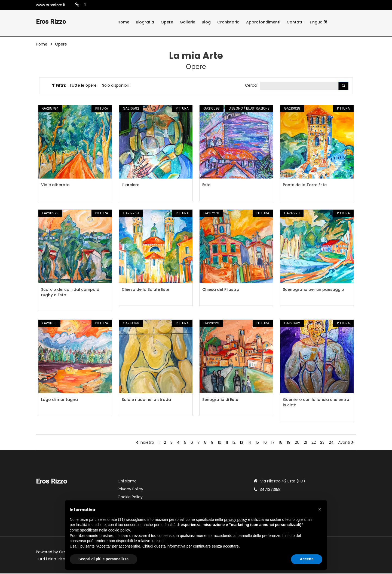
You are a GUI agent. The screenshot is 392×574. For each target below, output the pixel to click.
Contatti (295, 22)
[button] (320, 509)
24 (331, 443)
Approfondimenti (263, 22)
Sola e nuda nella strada (146, 400)
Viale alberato (55, 185)
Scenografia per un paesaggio (313, 290)
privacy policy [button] (235, 519)
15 (257, 443)
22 (314, 443)
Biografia (145, 22)
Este (206, 185)
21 (305, 443)
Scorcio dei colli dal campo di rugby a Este (71, 293)
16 (265, 443)
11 (227, 443)
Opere (167, 22)
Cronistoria (228, 22)
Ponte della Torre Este (305, 185)
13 (241, 443)
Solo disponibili (116, 86)
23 (322, 443)
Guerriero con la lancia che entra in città (316, 403)
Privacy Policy (130, 490)
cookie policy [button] (119, 530)
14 (249, 443)
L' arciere (131, 185)
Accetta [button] (307, 559)
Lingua (318, 22)
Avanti (346, 443)
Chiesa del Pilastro (221, 290)
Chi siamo (127, 482)
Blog (206, 22)
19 (289, 443)
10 (220, 443)
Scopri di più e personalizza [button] (103, 559)
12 (234, 443)
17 (273, 443)
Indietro (145, 443)
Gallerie (187, 22)
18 (281, 443)
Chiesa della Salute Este (146, 290)
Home (123, 22)
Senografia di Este (220, 400)
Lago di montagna (59, 400)
